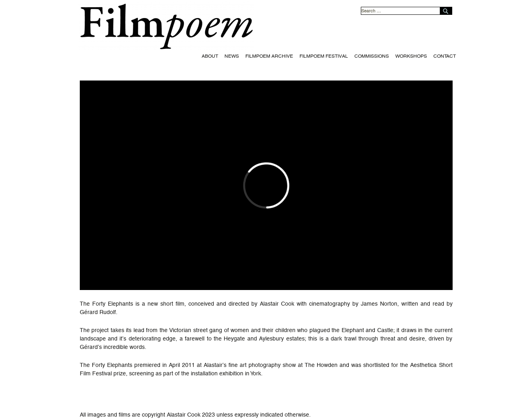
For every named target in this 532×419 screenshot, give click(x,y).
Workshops (411, 56)
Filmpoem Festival (324, 56)
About (210, 56)
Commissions (372, 56)
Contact (445, 56)
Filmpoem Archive (269, 56)
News (232, 56)
